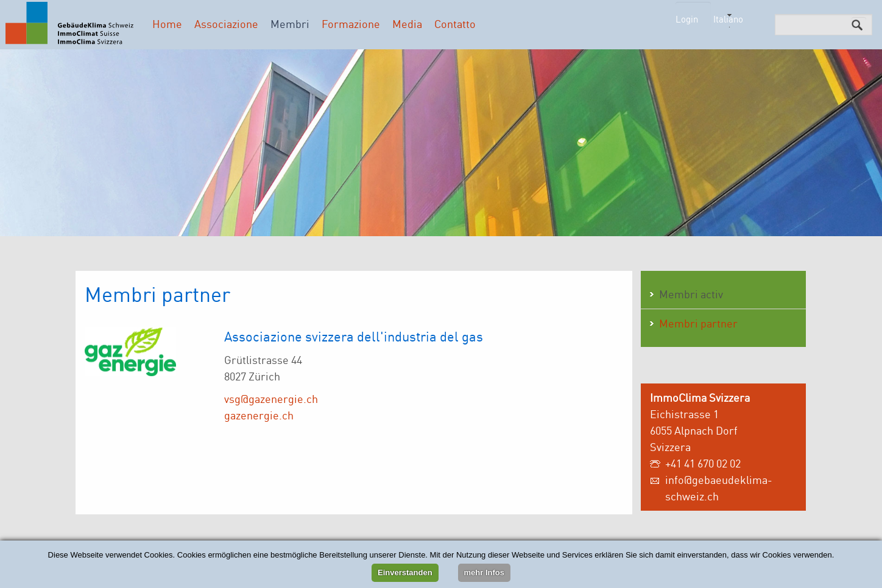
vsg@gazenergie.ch (271, 399)
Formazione (351, 24)
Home (167, 24)
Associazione (226, 24)
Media (407, 24)
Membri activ (691, 294)
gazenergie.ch (259, 415)
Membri (290, 24)
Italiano (728, 19)
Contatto (455, 24)
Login (687, 19)
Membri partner (698, 323)
